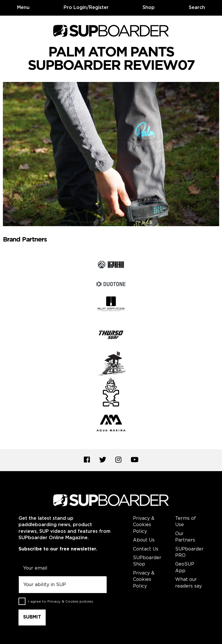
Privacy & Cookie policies (70, 602)
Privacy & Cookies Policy (144, 525)
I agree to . (61, 602)
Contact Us (146, 549)
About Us (144, 540)
